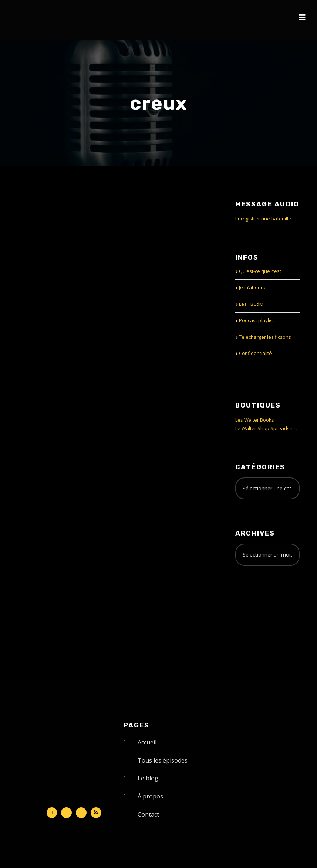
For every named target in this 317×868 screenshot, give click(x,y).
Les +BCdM (251, 304)
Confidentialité (255, 353)
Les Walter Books (255, 420)
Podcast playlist (257, 320)
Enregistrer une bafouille (263, 219)
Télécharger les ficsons (265, 337)
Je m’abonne (253, 287)
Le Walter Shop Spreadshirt (266, 428)
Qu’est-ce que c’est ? (262, 271)
